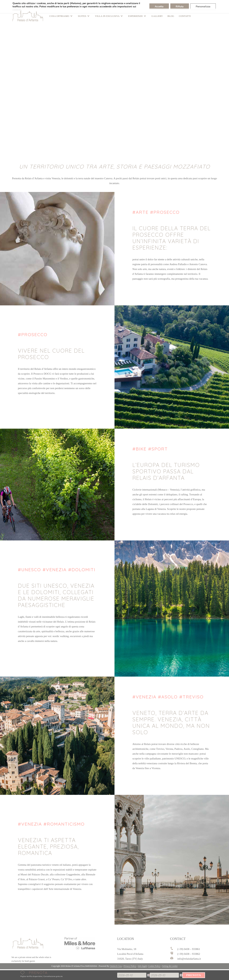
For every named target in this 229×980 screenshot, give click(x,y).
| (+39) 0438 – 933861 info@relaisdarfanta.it (36, 4)
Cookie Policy (154, 966)
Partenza (150, 972)
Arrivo (117, 972)
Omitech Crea (116, 966)
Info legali (142, 966)
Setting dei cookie (170, 966)
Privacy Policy (130, 966)
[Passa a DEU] (11, 5)
